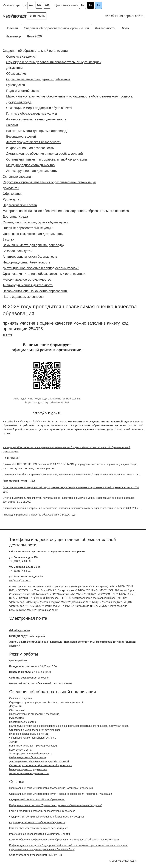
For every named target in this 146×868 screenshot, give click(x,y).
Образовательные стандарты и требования (38, 79)
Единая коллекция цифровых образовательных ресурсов (42, 811)
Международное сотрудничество (30, 165)
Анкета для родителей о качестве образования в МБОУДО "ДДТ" (40, 515)
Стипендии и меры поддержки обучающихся (39, 108)
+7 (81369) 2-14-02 (20, 580)
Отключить (37, 16)
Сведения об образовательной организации (56, 28)
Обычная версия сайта (126, 16)
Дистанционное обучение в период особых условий (44, 154)
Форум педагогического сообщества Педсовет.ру (37, 822)
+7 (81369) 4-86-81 (20, 571)
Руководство (16, 85)
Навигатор (13, 36)
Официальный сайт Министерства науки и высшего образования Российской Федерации (61, 794)
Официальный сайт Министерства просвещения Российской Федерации (51, 788)
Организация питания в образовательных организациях (44, 274)
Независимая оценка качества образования (35, 291)
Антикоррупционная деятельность (32, 171)
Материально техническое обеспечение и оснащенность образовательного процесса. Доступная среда (66, 214)
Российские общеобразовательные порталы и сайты (40, 834)
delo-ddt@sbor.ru (19, 630)
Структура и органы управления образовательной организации (49, 182)
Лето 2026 (34, 36)
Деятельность (105, 28)
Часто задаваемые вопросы (23, 297)
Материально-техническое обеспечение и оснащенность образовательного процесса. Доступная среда (70, 99)
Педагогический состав (23, 91)
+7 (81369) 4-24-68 (20, 561)
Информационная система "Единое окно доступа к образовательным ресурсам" (55, 805)
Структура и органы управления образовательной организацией (54, 62)
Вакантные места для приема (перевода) (37, 131)
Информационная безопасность (30, 148)
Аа (31, 5)
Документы (14, 68)
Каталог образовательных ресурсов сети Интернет (38, 828)
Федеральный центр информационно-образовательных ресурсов (47, 817)
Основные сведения (21, 57)
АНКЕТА (7, 335)
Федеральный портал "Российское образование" (37, 799)
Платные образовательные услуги (32, 114)
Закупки (12, 125)
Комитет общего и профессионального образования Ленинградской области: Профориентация (64, 840)
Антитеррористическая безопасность (34, 142)
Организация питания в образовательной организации (47, 159)
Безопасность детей (21, 137)
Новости (12, 28)
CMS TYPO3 (55, 855)
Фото (125, 28)
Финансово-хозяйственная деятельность (36, 119)
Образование (16, 74)
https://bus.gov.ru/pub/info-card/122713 (36, 422)
